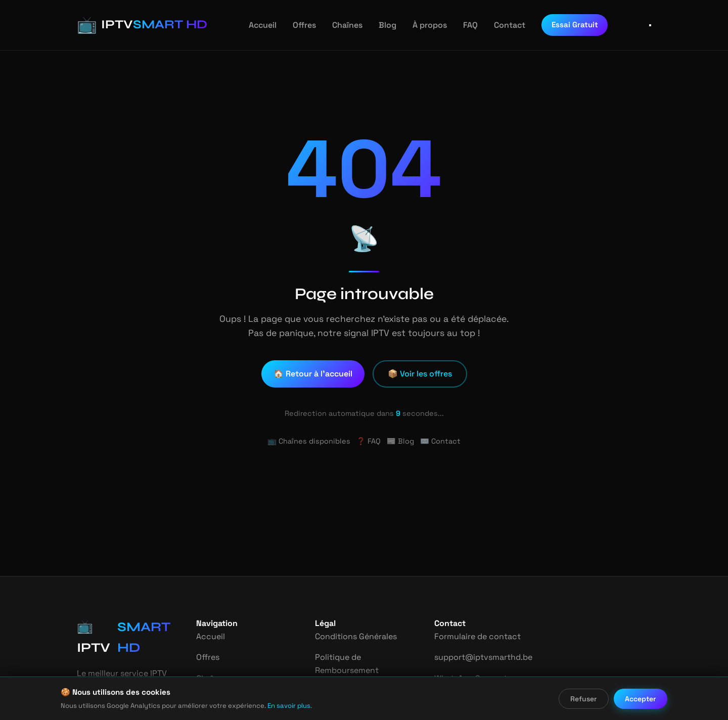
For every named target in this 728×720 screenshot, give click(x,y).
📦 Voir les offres (420, 374)
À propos (421, 25)
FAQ (461, 25)
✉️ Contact (437, 441)
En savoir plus (273, 706)
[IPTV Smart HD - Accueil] (134, 25)
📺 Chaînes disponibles (311, 441)
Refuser (584, 699)
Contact (499, 25)
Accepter (641, 699)
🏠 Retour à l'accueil (314, 374)
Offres (299, 25)
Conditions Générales (355, 636)
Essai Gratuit (563, 25)
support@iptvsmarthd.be (480, 657)
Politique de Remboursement (346, 664)
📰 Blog (400, 441)
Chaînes (341, 25)
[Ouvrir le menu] (650, 25)
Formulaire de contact (475, 636)
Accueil (258, 25)
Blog (380, 25)
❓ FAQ (368, 441)
